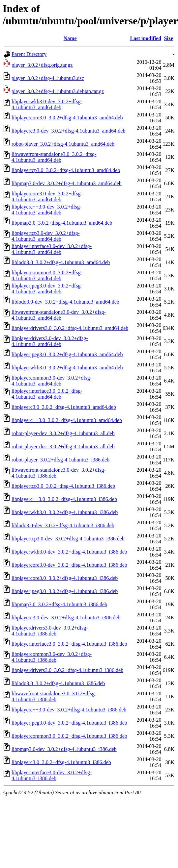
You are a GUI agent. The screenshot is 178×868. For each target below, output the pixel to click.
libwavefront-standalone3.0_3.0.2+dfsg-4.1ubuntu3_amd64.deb (54, 157)
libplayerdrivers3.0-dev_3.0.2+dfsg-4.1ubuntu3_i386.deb (50, 631)
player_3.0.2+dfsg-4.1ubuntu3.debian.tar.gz (58, 91)
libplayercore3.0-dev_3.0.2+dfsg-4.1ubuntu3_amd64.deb (47, 197)
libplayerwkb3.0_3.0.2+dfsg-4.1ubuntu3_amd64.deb (67, 368)
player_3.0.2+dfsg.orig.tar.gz (42, 65)
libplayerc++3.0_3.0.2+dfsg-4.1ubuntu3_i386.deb (64, 499)
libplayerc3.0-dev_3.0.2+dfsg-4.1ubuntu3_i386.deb (66, 618)
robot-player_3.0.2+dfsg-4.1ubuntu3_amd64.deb (63, 144)
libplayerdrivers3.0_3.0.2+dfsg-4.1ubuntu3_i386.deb (67, 670)
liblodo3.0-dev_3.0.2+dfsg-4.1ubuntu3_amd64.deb (65, 302)
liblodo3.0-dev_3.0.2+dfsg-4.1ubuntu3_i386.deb (63, 525)
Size (168, 38)
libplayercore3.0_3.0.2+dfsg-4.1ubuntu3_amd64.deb (67, 118)
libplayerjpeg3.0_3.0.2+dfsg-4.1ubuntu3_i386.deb (65, 591)
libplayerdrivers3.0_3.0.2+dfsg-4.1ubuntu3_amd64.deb (70, 328)
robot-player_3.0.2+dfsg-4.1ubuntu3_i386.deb (60, 460)
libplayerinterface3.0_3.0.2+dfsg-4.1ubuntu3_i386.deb (69, 644)
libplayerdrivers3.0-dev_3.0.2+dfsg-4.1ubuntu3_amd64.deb (50, 341)
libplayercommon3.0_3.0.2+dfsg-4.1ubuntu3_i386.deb (69, 736)
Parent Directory (29, 54)
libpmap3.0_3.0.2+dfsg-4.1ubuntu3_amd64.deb (62, 223)
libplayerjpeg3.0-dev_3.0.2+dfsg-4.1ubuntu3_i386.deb (69, 723)
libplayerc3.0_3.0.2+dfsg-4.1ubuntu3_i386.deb (61, 762)
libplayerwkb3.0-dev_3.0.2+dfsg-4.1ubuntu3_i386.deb (69, 552)
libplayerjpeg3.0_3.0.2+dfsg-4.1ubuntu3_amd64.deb (67, 354)
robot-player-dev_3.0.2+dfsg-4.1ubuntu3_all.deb (63, 433)
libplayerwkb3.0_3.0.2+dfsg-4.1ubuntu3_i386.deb (65, 512)
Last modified (146, 38)
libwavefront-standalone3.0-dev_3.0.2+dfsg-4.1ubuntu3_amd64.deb (59, 315)
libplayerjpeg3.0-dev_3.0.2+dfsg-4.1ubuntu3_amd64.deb (47, 289)
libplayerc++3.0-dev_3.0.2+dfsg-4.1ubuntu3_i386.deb (69, 710)
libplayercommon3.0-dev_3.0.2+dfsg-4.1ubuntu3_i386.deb (52, 657)
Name (70, 38)
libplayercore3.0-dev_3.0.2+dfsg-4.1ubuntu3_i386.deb (69, 565)
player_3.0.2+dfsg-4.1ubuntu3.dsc (48, 78)
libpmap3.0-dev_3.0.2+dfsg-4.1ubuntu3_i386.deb (64, 749)
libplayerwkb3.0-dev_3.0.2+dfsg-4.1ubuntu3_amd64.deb (47, 104)
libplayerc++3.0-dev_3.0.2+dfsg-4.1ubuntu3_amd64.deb (46, 210)
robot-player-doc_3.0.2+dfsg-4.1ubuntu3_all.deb (63, 446)
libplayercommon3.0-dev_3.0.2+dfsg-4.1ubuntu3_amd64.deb (52, 381)
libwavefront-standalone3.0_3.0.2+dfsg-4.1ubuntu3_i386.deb (54, 696)
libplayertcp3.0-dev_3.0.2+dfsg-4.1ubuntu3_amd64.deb (46, 236)
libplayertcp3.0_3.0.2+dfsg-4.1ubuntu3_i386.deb (63, 486)
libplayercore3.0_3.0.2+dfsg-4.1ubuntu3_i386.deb (65, 578)
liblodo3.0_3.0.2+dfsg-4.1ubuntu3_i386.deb (58, 683)
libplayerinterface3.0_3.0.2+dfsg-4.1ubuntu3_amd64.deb (47, 394)
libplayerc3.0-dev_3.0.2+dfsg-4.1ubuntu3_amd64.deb (68, 131)
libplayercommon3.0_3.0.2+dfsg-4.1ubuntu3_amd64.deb (47, 275)
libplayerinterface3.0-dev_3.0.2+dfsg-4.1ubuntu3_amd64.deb (52, 249)
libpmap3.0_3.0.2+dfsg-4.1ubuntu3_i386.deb (59, 604)
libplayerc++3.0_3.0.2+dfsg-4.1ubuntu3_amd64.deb (67, 420)
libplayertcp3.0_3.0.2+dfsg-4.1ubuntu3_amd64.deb (66, 170)
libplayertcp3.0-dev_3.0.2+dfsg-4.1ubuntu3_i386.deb (68, 539)
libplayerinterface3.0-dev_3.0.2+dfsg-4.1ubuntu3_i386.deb (52, 775)
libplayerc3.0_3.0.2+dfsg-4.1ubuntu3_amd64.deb (64, 407)
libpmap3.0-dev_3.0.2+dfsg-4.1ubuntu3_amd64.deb (67, 183)
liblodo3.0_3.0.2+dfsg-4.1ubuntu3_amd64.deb (61, 262)
